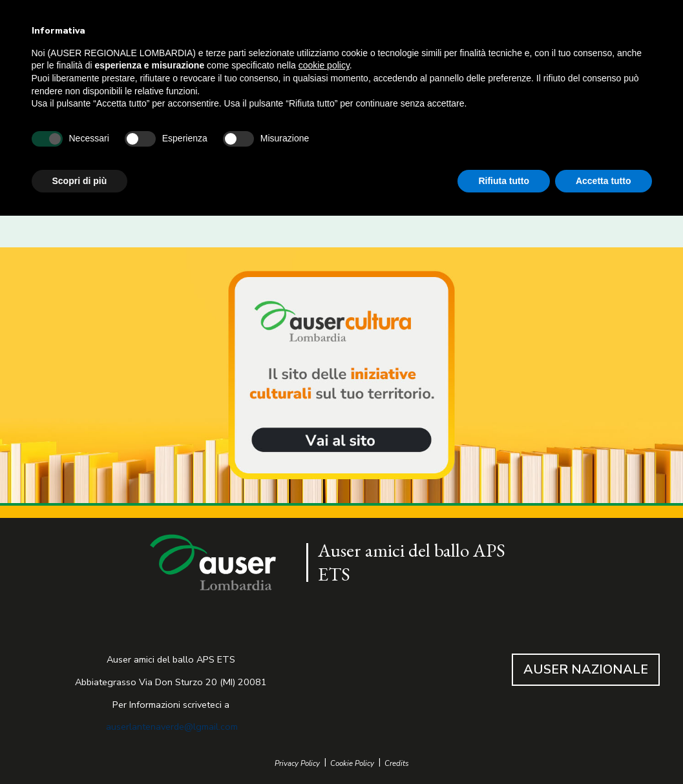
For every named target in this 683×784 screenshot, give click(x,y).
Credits (397, 764)
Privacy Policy (297, 764)
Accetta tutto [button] (604, 181)
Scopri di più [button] (80, 181)
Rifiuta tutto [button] (504, 181)
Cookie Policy (352, 764)
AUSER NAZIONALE (586, 669)
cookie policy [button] (324, 65)
